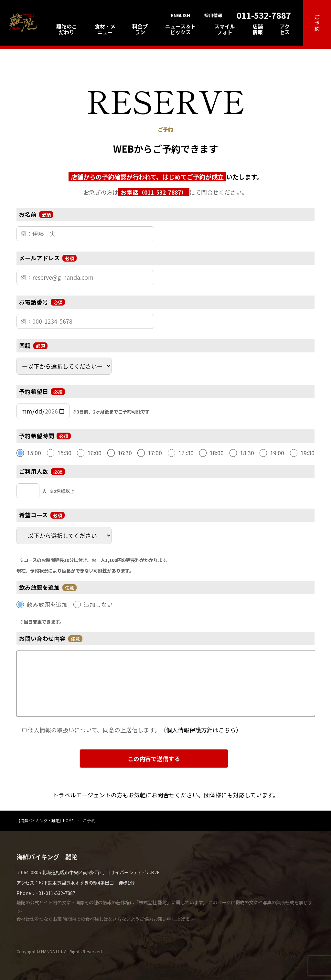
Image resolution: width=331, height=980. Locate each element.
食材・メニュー (105, 29)
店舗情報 (258, 29)
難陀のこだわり (67, 29)
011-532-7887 (264, 15)
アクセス (284, 29)
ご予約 (317, 23)
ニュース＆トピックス (181, 29)
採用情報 (213, 16)
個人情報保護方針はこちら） (204, 730)
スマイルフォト (225, 29)
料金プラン (140, 29)
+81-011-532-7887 (55, 893)
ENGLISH (181, 16)
